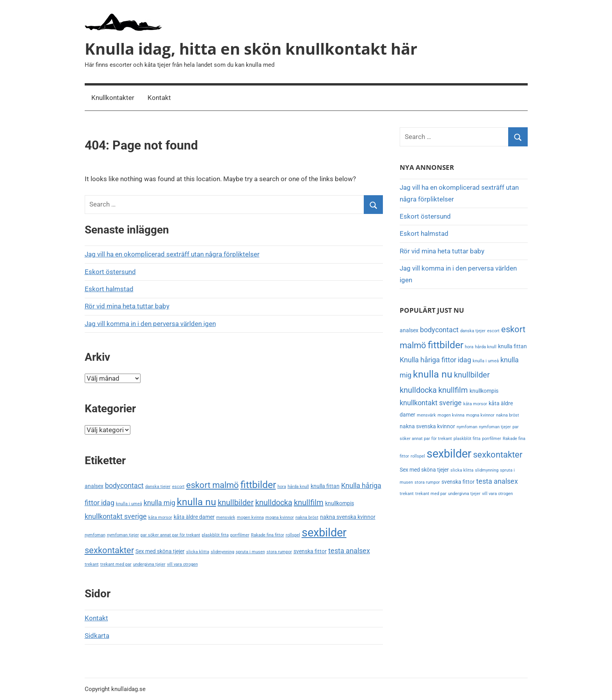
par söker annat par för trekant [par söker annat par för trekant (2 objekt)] (170, 535)
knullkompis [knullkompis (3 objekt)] (340, 503)
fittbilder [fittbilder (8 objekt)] (258, 485)
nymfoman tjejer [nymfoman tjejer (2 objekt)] (123, 535)
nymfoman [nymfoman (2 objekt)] (95, 535)
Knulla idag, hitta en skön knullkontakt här (251, 49)
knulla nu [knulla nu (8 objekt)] (197, 502)
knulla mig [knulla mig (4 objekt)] (159, 503)
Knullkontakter (113, 98)
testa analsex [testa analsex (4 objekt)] (349, 551)
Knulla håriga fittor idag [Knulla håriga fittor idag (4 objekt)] (435, 360)
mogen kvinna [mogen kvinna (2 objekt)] (250, 517)
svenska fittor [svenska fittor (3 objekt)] (310, 551)
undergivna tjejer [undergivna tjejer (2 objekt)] (149, 564)
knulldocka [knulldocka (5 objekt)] (274, 502)
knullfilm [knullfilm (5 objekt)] (309, 502)
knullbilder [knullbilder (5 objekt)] (236, 502)
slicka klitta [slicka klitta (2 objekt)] (198, 552)
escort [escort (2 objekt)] (178, 487)
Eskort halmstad (109, 289)
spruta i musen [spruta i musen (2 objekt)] (250, 552)
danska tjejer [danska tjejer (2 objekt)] (158, 487)
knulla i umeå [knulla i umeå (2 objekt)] (129, 504)
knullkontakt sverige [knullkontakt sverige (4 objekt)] (116, 517)
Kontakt (159, 98)
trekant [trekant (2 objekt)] (92, 564)
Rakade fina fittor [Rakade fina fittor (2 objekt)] (268, 535)
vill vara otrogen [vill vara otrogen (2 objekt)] (182, 564)
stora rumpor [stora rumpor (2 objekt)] (279, 552)
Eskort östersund (110, 272)
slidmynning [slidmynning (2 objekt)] (222, 552)
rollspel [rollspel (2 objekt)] (293, 535)
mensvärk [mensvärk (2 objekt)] (226, 517)
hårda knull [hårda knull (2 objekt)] (298, 487)
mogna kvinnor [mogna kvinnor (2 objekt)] (280, 517)
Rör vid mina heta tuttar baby (127, 306)
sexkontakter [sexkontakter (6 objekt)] (109, 550)
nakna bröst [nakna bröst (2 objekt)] (307, 517)
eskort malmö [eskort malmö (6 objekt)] (213, 485)
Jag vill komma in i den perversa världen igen (150, 324)
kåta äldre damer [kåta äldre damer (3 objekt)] (194, 517)
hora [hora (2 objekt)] (282, 487)
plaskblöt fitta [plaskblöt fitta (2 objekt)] (215, 535)
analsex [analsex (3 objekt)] (94, 486)
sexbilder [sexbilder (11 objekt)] (324, 533)
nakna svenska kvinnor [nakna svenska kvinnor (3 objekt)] (348, 517)
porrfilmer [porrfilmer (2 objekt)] (240, 535)
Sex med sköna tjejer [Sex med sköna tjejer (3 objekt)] (160, 551)
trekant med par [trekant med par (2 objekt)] (116, 564)
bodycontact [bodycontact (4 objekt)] (124, 486)
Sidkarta (97, 636)
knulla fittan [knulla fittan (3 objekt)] (325, 486)
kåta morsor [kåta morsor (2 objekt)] (160, 517)
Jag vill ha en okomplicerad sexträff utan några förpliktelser (172, 254)
